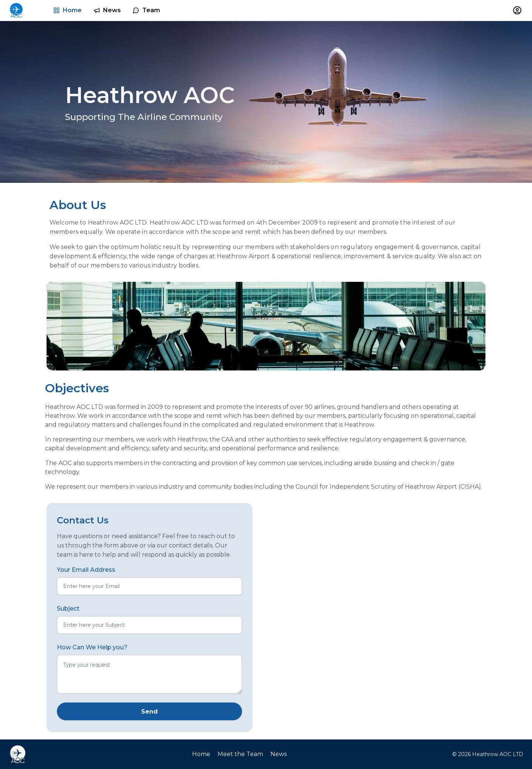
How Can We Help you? (92, 647)
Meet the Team (240, 754)
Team (146, 10)
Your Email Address (86, 570)
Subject (68, 609)
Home (67, 10)
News (107, 10)
